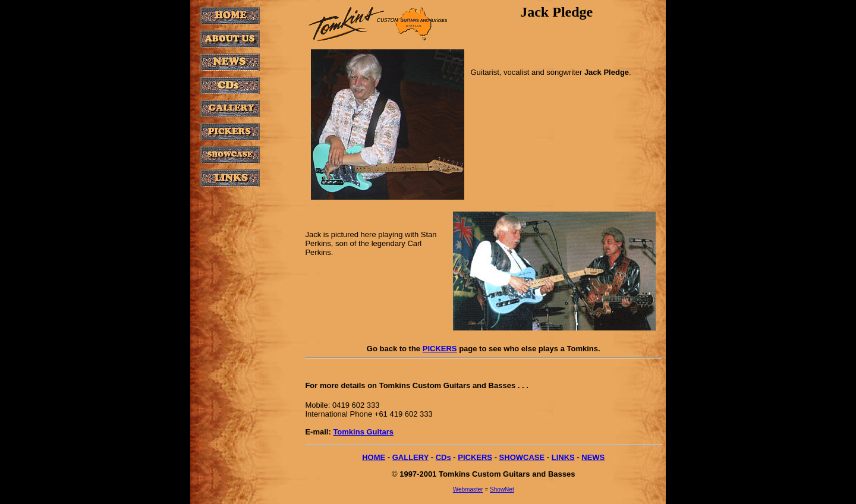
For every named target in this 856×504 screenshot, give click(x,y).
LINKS (563, 457)
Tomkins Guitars (363, 432)
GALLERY (410, 457)
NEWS (593, 457)
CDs (443, 457)
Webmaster (468, 489)
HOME (374, 457)
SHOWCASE (522, 457)
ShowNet (502, 489)
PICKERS (440, 349)
